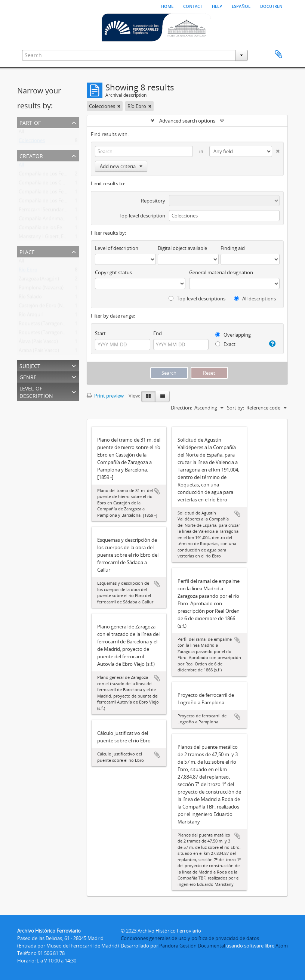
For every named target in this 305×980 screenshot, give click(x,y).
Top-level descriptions (197, 299)
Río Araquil (31, 316)
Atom (282, 946)
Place (27, 251)
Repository (153, 201)
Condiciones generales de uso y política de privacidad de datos (190, 938)
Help (217, 6)
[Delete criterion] (276, 150)
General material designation (221, 272)
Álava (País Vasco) (38, 343)
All (21, 133)
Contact (193, 6)
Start (100, 333)
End (158, 333)
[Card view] (148, 396)
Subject (30, 365)
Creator (31, 155)
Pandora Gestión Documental (192, 946)
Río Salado (30, 298)
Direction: (181, 408)
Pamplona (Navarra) (41, 289)
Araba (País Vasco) (39, 352)
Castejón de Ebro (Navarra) (49, 307)
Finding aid (233, 248)
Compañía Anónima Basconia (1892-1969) (64, 220)
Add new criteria (121, 166)
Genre (28, 376)
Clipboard (278, 55)
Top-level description (142, 216)
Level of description (36, 391)
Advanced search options (187, 121)
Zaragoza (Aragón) (39, 280)
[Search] (144, 151)
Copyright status (113, 272)
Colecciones (32, 142)
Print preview (105, 396)
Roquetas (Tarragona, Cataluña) (54, 325)
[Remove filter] (119, 106)
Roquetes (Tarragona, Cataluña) (54, 334)
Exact (225, 344)
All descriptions (255, 299)
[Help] (272, 344)
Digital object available (182, 248)
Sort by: (235, 408)
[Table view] (162, 396)
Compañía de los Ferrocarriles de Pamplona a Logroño (79, 229)
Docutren (271, 6)
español (241, 6)
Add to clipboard (157, 491)
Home (167, 6)
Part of (30, 122)
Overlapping (233, 335)
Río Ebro (28, 271)
